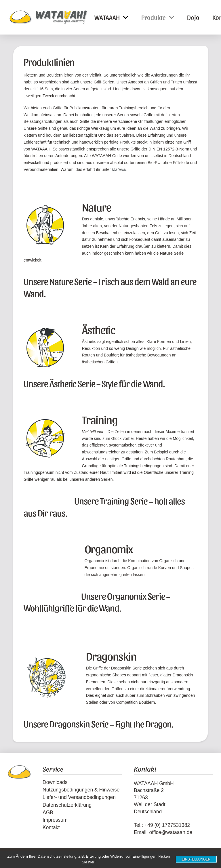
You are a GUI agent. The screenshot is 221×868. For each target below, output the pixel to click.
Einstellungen (196, 859)
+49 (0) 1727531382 (167, 825)
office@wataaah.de (171, 832)
